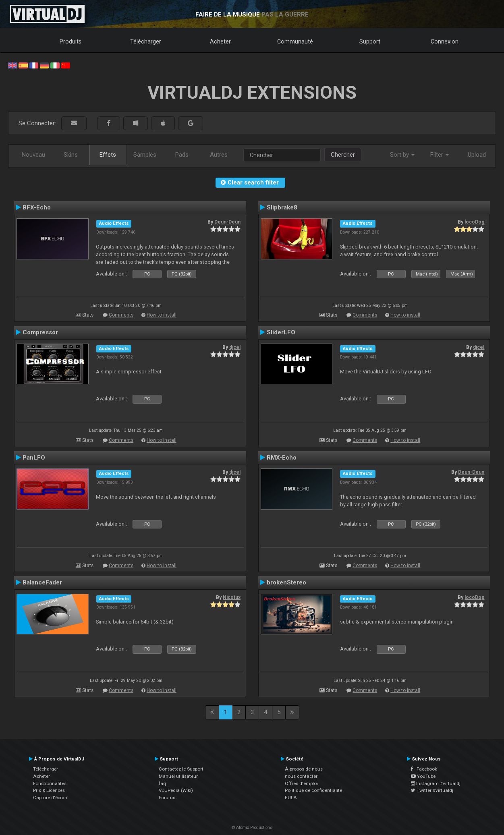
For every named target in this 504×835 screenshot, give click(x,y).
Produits (71, 41)
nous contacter (301, 776)
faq (162, 783)
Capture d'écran (50, 798)
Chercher (343, 155)
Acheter (220, 41)
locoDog (474, 222)
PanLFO (34, 458)
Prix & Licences (49, 790)
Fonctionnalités (50, 783)
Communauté (295, 41)
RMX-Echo (282, 458)
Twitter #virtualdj (432, 790)
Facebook (424, 769)
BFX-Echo (37, 207)
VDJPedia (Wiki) (176, 790)
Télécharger (146, 41)
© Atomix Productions (252, 828)
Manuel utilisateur (178, 776)
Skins (71, 155)
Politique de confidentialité (313, 790)
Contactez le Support (181, 769)
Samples (145, 155)
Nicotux (232, 597)
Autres (219, 155)
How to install (162, 315)
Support (370, 41)
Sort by (402, 155)
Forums (167, 798)
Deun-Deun (227, 222)
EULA (291, 798)
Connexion (445, 41)
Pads (182, 155)
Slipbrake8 (282, 207)
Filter (440, 155)
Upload (477, 155)
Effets (108, 155)
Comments (121, 315)
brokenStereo (286, 582)
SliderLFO (281, 332)
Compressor (40, 332)
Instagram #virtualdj (436, 783)
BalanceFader (42, 582)
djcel (235, 347)
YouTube (423, 776)
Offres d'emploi (301, 783)
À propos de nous (304, 769)
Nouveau (33, 155)
